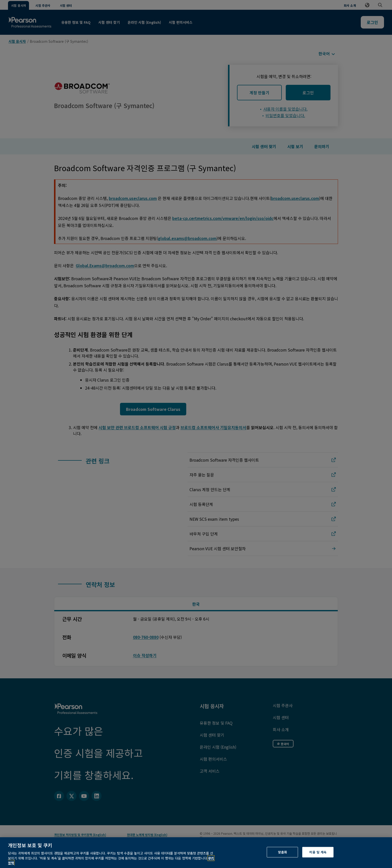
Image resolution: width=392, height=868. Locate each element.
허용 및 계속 (318, 862)
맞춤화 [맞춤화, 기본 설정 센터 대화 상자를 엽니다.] (282, 862)
